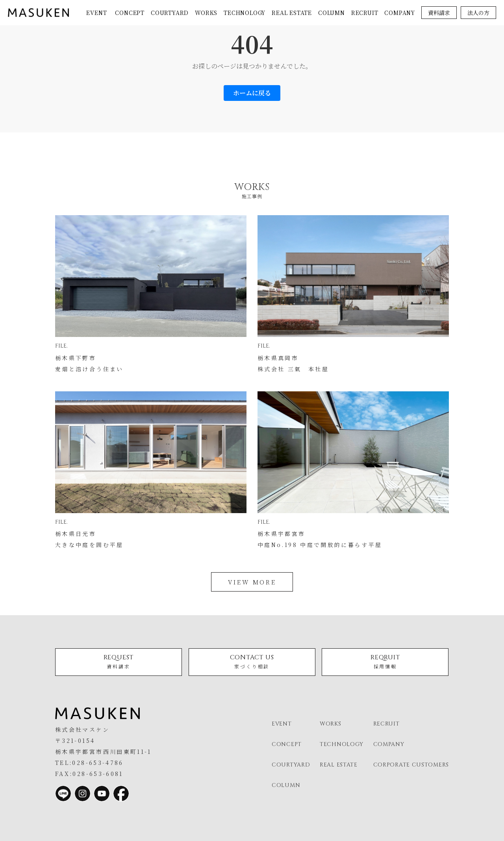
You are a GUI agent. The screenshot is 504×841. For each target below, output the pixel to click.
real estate (292, 13)
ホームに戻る (252, 93)
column (332, 13)
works (206, 13)
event (96, 13)
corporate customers (411, 765)
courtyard (170, 13)
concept (130, 13)
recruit (365, 13)
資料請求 (439, 13)
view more (252, 582)
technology (245, 13)
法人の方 (478, 13)
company (400, 13)
